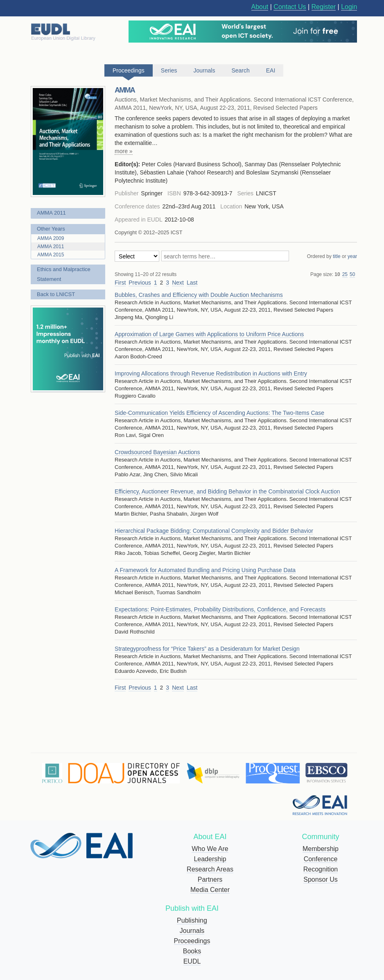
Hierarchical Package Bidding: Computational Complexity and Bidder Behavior (214, 531)
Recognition (321, 869)
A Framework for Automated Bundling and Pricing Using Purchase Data (205, 570)
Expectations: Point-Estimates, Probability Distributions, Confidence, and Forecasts (220, 609)
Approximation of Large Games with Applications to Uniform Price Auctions (209, 334)
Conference (321, 859)
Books (192, 951)
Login (349, 7)
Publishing (192, 920)
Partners (210, 879)
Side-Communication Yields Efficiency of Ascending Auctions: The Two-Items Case (219, 413)
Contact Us (290, 7)
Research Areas (210, 869)
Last (192, 283)
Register (324, 7)
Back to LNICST (56, 294)
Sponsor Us (321, 879)
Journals (192, 931)
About (260, 7)
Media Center (210, 890)
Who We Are (210, 849)
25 (345, 274)
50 (352, 274)
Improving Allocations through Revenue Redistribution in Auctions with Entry (211, 373)
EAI (271, 70)
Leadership (210, 859)
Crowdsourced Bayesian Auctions (157, 452)
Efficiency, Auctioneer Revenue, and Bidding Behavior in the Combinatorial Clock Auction (227, 491)
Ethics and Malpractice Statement (64, 274)
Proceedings (192, 941)
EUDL (192, 961)
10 (337, 274)
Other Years (51, 229)
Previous (140, 283)
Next (178, 283)
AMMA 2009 (51, 238)
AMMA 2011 (51, 213)
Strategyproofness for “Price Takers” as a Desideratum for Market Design (207, 649)
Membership (321, 849)
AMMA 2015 (51, 255)
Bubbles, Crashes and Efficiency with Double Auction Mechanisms (199, 295)
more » (124, 151)
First (120, 283)
